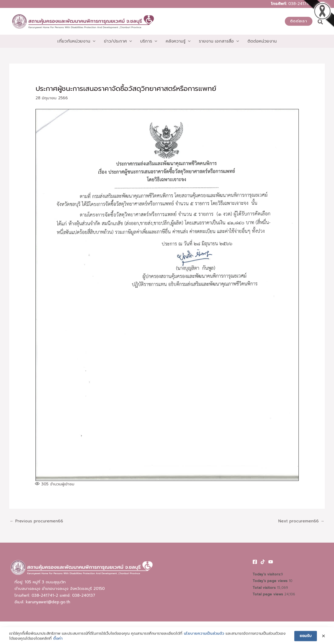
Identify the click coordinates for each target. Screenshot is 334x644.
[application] (93, 41)
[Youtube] (271, 562)
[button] (299, 21)
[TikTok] (263, 562)
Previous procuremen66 (36, 521)
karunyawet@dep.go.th (48, 602)
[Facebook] (255, 562)
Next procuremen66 (301, 521)
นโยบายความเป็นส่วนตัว (204, 638)
